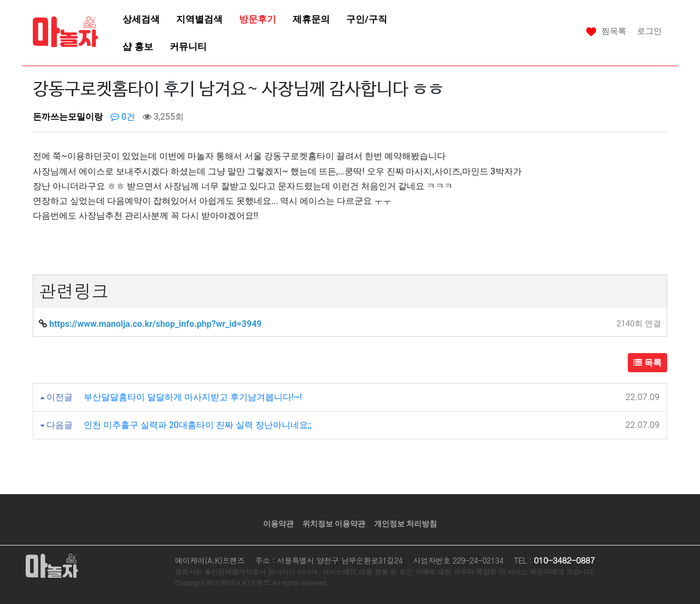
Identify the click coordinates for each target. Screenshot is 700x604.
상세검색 (141, 19)
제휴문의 (311, 19)
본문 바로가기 (0, 0)
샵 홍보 (138, 46)
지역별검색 (199, 19)
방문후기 (258, 19)
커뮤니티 (188, 46)
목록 (647, 363)
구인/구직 (366, 19)
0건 (123, 117)
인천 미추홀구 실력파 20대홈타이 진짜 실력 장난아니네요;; (198, 425)
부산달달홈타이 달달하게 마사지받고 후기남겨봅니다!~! (193, 397)
